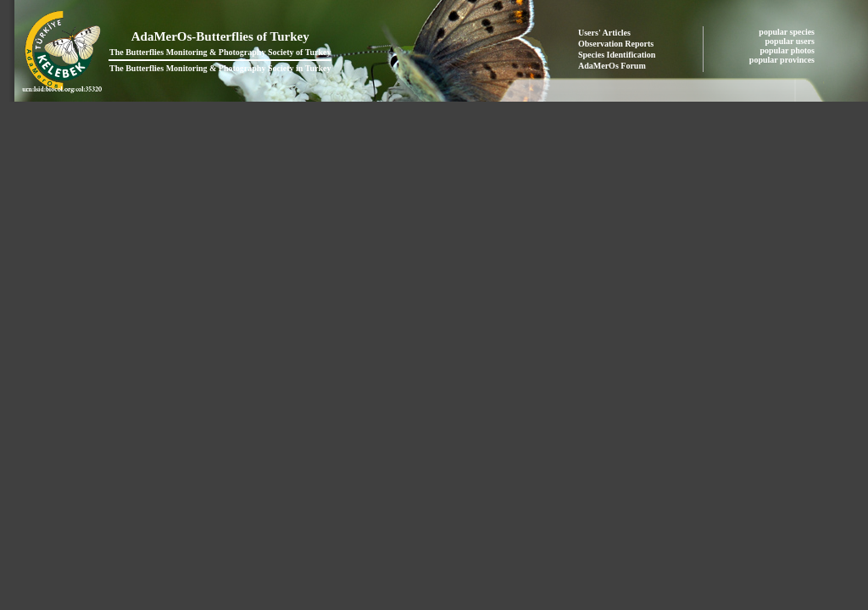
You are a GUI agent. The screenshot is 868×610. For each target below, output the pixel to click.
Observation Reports (616, 44)
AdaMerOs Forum (612, 66)
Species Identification (617, 55)
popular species (787, 32)
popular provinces (783, 60)
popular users (791, 41)
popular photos (788, 50)
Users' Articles (604, 33)
